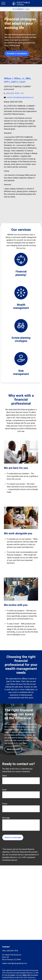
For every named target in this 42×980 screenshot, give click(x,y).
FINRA (24, 975)
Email (4, 790)
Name (5, 776)
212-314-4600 (10, 975)
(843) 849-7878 (12, 951)
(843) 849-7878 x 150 (15, 93)
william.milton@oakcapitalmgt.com (20, 97)
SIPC (29, 975)
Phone (5, 804)
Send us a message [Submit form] (13, 837)
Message (6, 818)
